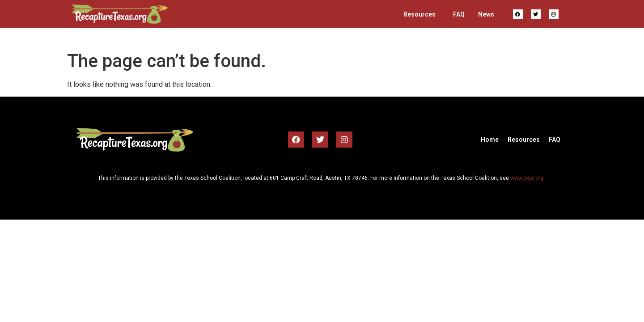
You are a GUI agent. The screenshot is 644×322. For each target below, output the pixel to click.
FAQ (459, 14)
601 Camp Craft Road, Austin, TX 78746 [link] (319, 178)
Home (490, 140)
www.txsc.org (527, 178)
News (486, 14)
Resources (419, 14)
